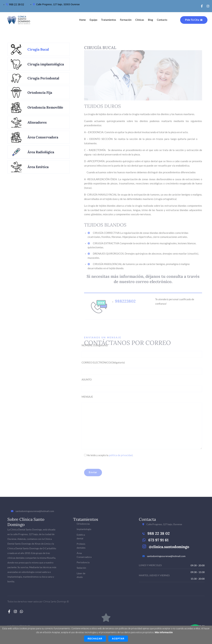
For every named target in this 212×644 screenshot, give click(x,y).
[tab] (39, 49)
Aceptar (118, 639)
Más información (164, 632)
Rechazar (95, 639)
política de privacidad (121, 453)
